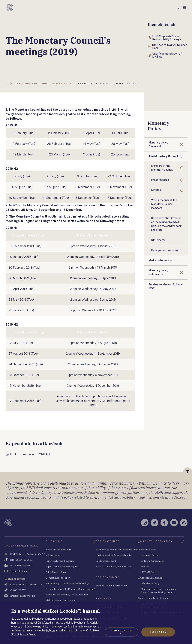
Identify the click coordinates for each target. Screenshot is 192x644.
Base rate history (149, 555)
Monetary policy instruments (158, 272)
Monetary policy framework (158, 144)
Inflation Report (54, 555)
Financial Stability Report (58, 550)
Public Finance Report (57, 572)
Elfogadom (158, 632)
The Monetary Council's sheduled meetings (68, 583)
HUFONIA (145, 566)
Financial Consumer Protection (112, 586)
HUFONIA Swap (148, 572)
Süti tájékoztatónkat (23, 634)
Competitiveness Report (58, 578)
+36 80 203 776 (18, 590)
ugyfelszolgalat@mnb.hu (22, 596)
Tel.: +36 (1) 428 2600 (21, 560)
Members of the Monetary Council (162, 168)
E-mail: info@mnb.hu (21, 571)
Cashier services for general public (114, 555)
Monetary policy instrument (155, 598)
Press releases (160, 180)
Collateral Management (152, 561)
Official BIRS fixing (150, 583)
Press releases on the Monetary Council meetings (71, 589)
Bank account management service (114, 566)
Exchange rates (148, 550)
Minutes (156, 190)
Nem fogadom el (122, 632)
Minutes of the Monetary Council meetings (67, 595)
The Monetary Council (163, 156)
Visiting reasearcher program (61, 600)
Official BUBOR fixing (151, 578)
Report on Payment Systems (60, 561)
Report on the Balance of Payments (63, 566)
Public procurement (106, 561)
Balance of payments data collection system (118, 550)
